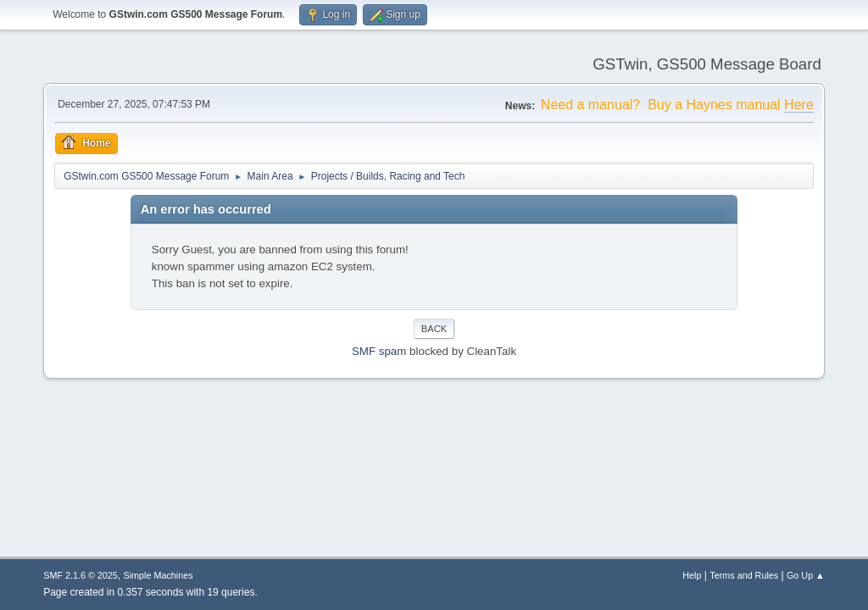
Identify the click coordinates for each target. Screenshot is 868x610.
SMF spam (379, 351)
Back (434, 329)
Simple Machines (159, 575)
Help (692, 575)
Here (799, 105)
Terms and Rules (744, 575)
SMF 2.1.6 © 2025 (81, 575)
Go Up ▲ (806, 575)
